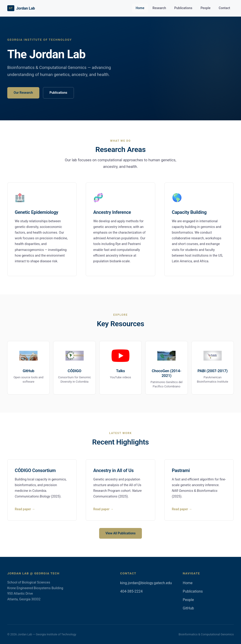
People (206, 8)
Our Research (23, 93)
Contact (224, 8)
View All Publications (120, 533)
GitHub (188, 608)
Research (159, 8)
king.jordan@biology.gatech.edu (146, 583)
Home (140, 8)
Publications (183, 8)
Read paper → (25, 509)
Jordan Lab (21, 8)
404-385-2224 (131, 591)
